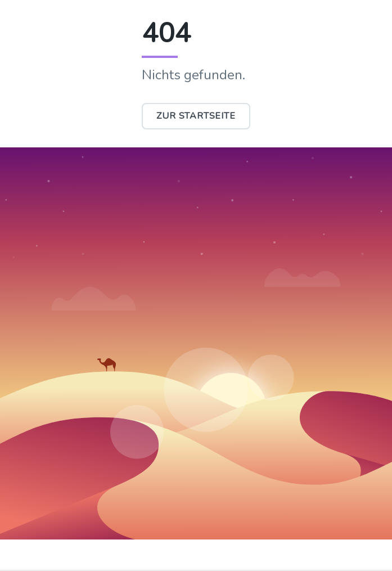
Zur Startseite (196, 116)
